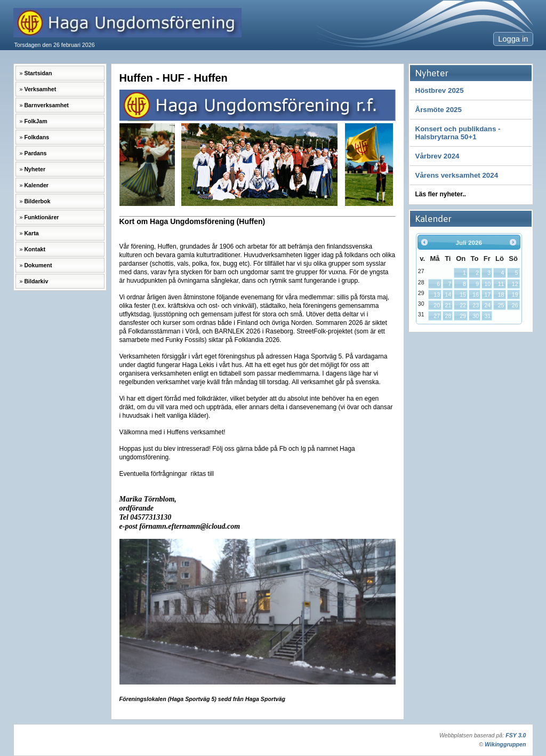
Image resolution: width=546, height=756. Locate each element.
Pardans (35, 153)
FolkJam (35, 121)
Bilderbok (37, 201)
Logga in (513, 39)
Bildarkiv (36, 281)
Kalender (36, 185)
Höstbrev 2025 (440, 90)
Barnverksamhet (46, 105)
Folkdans (37, 137)
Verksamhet (40, 89)
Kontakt (35, 249)
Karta (31, 233)
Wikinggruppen (505, 744)
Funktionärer (41, 217)
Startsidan (38, 73)
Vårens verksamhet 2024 (457, 175)
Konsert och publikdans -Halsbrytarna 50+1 (458, 133)
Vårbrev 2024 (437, 156)
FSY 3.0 (516, 735)
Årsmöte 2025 (439, 110)
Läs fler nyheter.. (441, 194)
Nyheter (35, 169)
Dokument (38, 265)
